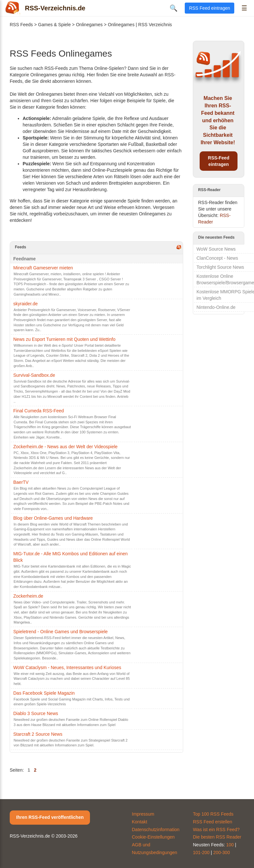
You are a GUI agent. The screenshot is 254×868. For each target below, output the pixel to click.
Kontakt (140, 822)
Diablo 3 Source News (36, 713)
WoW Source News (216, 249)
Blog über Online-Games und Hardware (53, 518)
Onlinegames (89, 25)
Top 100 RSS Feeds (213, 814)
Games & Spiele (55, 25)
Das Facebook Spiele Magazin (44, 693)
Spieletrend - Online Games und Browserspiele (61, 632)
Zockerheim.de (28, 596)
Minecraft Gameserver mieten (43, 268)
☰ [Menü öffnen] (244, 8)
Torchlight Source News (220, 267)
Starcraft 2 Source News (38, 734)
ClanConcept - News (217, 258)
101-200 (201, 852)
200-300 (221, 852)
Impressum (143, 814)
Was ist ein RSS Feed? (216, 830)
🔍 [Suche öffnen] (174, 8)
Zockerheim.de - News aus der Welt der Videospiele (65, 447)
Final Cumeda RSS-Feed (39, 411)
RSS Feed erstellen (212, 822)
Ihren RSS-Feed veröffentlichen (50, 817)
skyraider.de (25, 304)
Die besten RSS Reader (217, 837)
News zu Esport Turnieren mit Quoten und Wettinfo (64, 339)
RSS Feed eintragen (210, 8)
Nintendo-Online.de (216, 307)
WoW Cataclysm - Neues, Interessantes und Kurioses (67, 667)
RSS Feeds (21, 25)
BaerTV (21, 482)
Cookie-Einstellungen (153, 837)
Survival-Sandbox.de (34, 375)
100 (230, 845)
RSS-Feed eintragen (219, 161)
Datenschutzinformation (156, 830)
